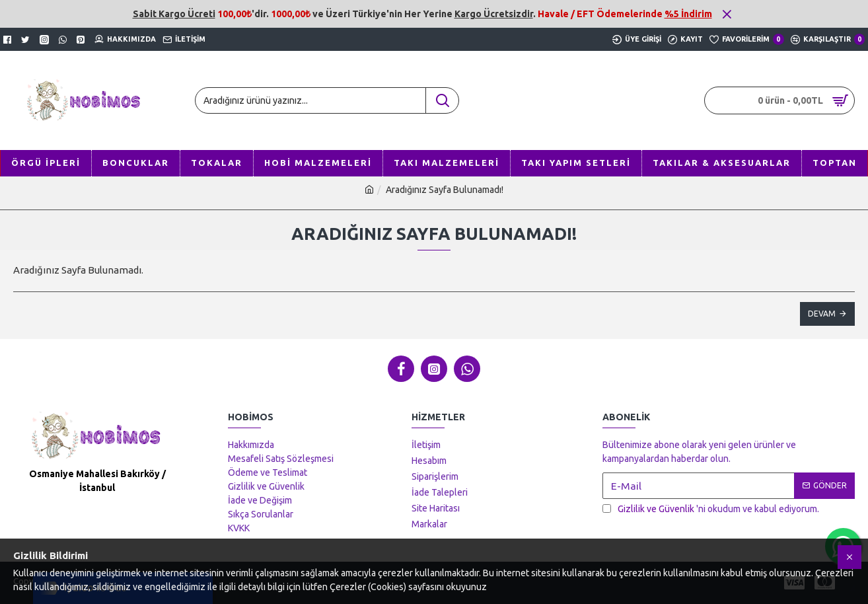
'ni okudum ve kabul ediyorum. (711, 509)
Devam (822, 314)
